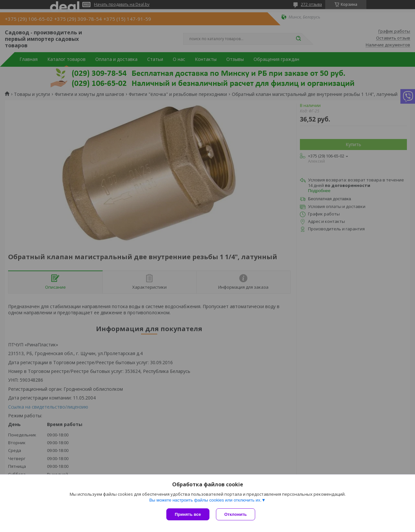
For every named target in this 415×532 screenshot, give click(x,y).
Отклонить (236, 514)
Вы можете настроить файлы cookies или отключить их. (205, 500)
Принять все (188, 514)
